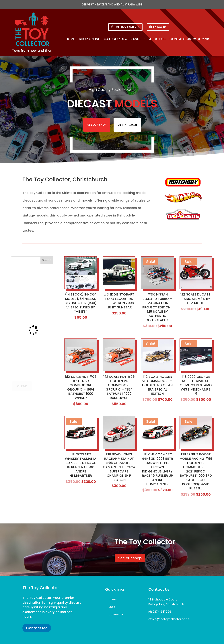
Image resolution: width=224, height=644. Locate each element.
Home (70, 39)
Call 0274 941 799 (127, 27)
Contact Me (37, 628)
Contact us (180, 39)
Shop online (89, 39)
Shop (112, 607)
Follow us (160, 27)
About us (157, 39)
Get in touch (127, 125)
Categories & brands (123, 39)
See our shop (97, 125)
